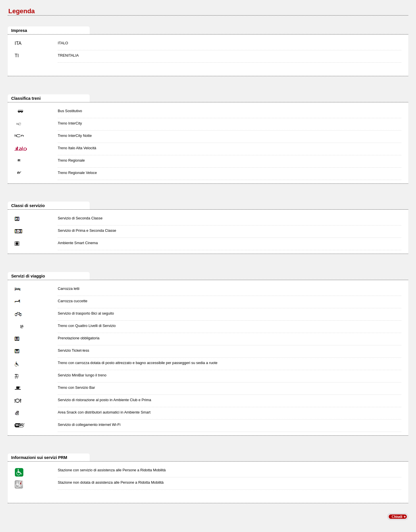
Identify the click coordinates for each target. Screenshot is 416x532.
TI (17, 56)
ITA (18, 43)
